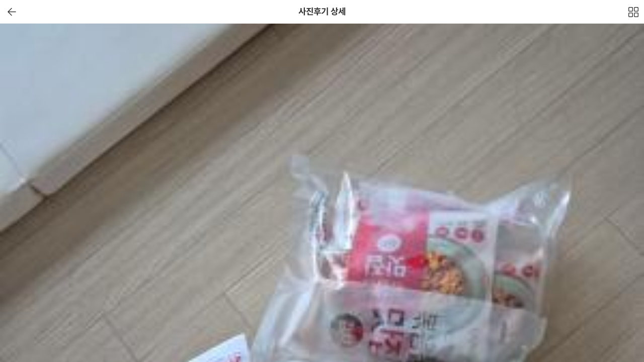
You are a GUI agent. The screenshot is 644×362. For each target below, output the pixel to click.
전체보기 (634, 15)
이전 (12, 12)
